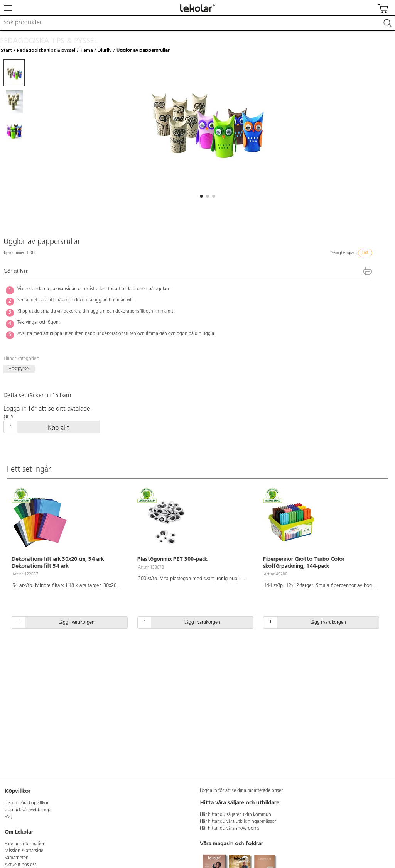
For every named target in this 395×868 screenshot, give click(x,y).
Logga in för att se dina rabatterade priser (241, 791)
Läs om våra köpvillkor (27, 803)
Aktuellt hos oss (21, 865)
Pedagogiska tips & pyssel (46, 50)
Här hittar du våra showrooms (230, 829)
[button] (201, 196)
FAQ (9, 817)
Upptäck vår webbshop (28, 810)
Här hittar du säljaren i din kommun (235, 815)
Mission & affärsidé (24, 851)
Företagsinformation (25, 844)
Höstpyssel (19, 369)
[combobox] (197, 23)
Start (6, 50)
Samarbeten (17, 858)
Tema (87, 50)
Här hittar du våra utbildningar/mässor (238, 822)
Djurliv (105, 50)
